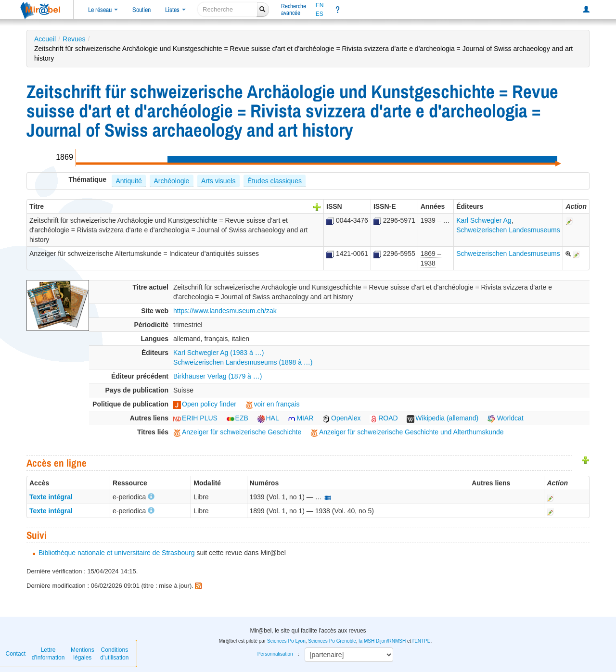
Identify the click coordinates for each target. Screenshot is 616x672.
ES (320, 14)
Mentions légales (83, 654)
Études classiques (275, 181)
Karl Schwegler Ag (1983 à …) (218, 353)
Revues (74, 39)
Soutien (141, 10)
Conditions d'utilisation (114, 654)
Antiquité (128, 181)
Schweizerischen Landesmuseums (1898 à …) (243, 362)
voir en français (273, 404)
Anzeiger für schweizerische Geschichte (237, 432)
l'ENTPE (421, 641)
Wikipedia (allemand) (443, 418)
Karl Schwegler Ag (484, 220)
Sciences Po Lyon (286, 641)
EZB (237, 418)
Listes (175, 10)
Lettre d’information (48, 654)
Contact (16, 654)
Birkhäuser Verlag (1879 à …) (218, 376)
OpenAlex (341, 418)
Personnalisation (275, 654)
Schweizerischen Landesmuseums (508, 230)
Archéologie (171, 181)
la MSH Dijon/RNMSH (382, 641)
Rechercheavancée (294, 9)
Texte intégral (51, 497)
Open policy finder (205, 404)
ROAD (384, 418)
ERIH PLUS (195, 418)
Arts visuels (218, 181)
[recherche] (227, 9)
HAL (268, 418)
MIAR (301, 418)
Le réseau (103, 10)
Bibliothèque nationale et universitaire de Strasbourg (117, 553)
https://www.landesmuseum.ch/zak (225, 311)
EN (320, 5)
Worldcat (506, 418)
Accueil (45, 39)
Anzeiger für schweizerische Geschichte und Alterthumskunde (407, 432)
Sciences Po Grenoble (332, 641)
